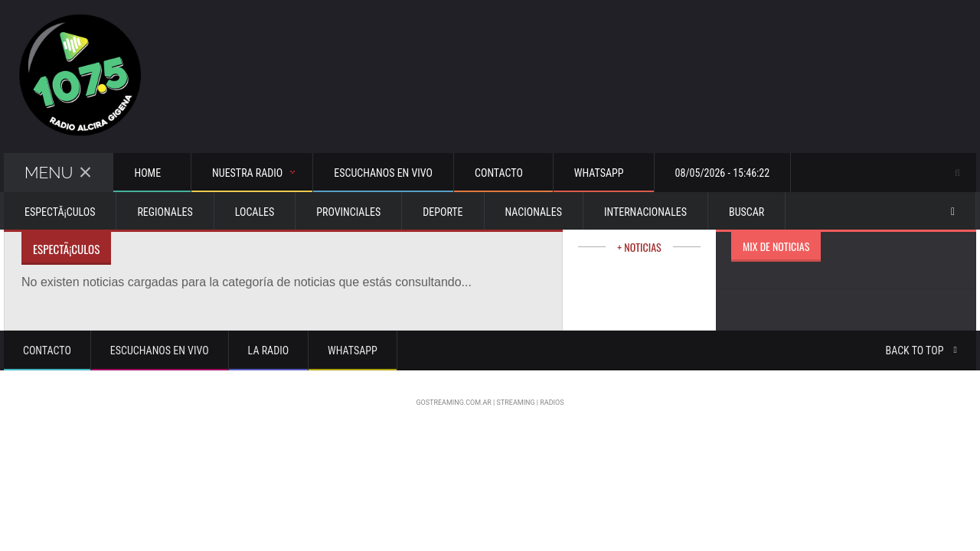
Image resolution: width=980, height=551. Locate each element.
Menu (58, 173)
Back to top (921, 350)
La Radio (268, 350)
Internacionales (645, 212)
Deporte (443, 212)
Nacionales (534, 212)
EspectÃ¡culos (60, 212)
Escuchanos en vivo (383, 173)
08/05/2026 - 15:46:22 (723, 173)
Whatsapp (353, 350)
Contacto (47, 350)
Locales (255, 212)
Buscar (746, 212)
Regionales (165, 212)
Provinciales (348, 212)
